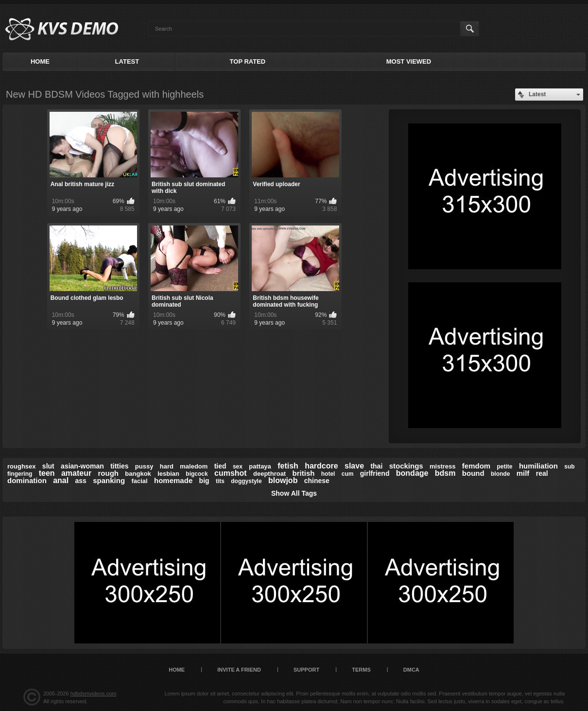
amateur (76, 473)
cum (348, 474)
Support (306, 670)
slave (354, 466)
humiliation (538, 466)
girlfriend (375, 473)
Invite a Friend (239, 670)
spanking (109, 480)
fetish (288, 466)
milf (523, 473)
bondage (412, 473)
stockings (406, 466)
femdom (476, 466)
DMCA (411, 670)
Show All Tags (294, 493)
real (542, 473)
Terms (361, 670)
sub (569, 467)
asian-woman (82, 466)
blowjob (283, 480)
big (204, 481)
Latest (127, 61)
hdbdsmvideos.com (94, 694)
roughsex (22, 466)
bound (473, 473)
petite (505, 467)
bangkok (138, 474)
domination (27, 480)
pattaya (260, 466)
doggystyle (246, 481)
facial (139, 481)
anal (61, 480)
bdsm (445, 473)
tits (220, 481)
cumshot (231, 473)
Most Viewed (409, 61)
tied (220, 466)
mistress (442, 466)
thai (376, 466)
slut (48, 466)
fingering (20, 474)
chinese (317, 481)
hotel (328, 474)
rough (109, 473)
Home (40, 61)
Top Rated (248, 61)
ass (81, 481)
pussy (144, 466)
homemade (173, 480)
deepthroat (269, 474)
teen (47, 473)
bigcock (197, 474)
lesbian (168, 474)
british (304, 473)
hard (167, 466)
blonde (500, 474)
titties (119, 466)
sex (238, 467)
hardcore (321, 466)
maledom (194, 466)
